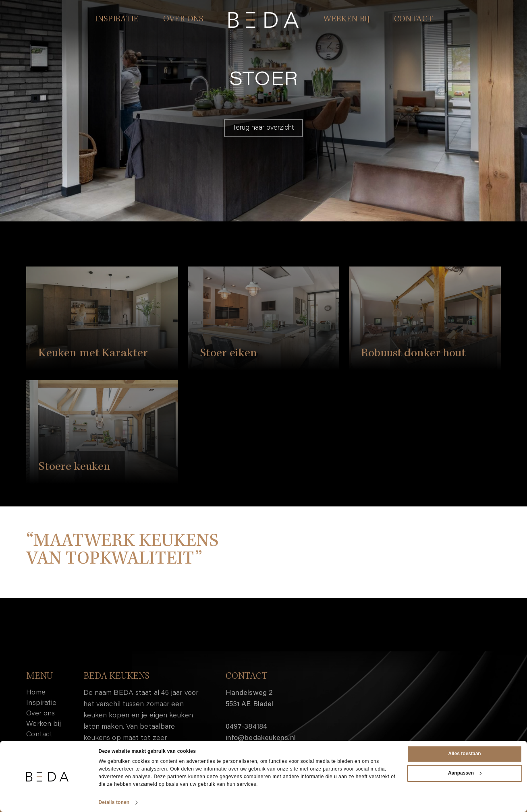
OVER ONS (184, 20)
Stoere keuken (74, 467)
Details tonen (114, 802)
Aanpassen (465, 773)
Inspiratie (41, 703)
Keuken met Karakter (93, 354)
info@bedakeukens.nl (261, 738)
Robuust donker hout (413, 354)
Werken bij (44, 724)
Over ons (40, 714)
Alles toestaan (464, 754)
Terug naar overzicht (263, 128)
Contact (39, 735)
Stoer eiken (229, 354)
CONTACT (414, 20)
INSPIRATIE (117, 20)
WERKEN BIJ (346, 20)
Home (36, 693)
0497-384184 (246, 727)
